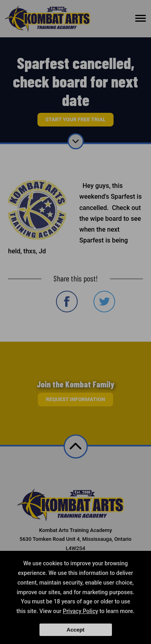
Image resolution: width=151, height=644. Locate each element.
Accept (75, 630)
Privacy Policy (81, 611)
